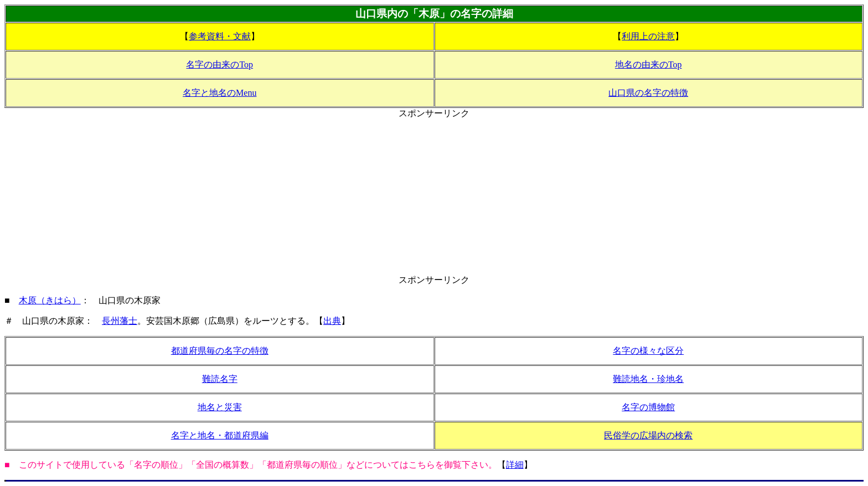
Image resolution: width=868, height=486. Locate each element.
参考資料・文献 (220, 36)
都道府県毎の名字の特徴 (220, 351)
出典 (332, 321)
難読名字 (220, 379)
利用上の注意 (648, 36)
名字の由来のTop (219, 64)
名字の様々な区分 (648, 351)
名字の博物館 (648, 407)
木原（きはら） (50, 300)
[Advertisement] (434, 197)
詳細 (515, 465)
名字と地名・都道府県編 (220, 435)
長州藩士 (120, 321)
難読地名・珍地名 (648, 379)
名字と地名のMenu (219, 93)
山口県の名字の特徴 (648, 93)
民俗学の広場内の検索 (648, 435)
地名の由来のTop (649, 64)
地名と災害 (220, 407)
